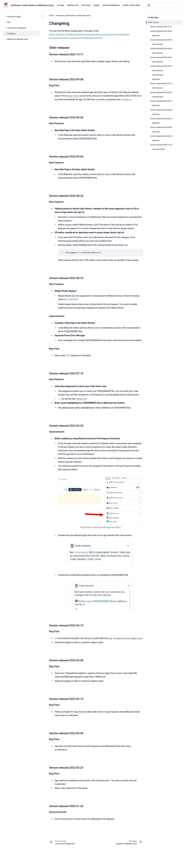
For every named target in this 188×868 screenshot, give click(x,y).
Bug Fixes (156, 35)
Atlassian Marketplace (111, 5)
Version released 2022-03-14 (161, 119)
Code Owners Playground (17, 28)
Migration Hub (73, 5)
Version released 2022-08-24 (161, 57)
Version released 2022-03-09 (161, 127)
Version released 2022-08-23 (161, 66)
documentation (71, 299)
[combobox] (164, 5)
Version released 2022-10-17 (161, 27)
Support (97, 5)
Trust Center (86, 5)
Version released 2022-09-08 (161, 31)
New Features (158, 44)
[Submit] (149, 5)
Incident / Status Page (131, 5)
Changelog (11, 34)
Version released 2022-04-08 (161, 110)
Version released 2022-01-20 (161, 145)
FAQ (9, 22)
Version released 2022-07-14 (161, 84)
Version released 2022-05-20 (161, 92)
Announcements (159, 149)
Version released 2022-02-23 (161, 136)
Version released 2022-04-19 (161, 101)
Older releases (154, 22)
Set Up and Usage (14, 17)
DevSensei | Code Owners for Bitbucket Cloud (32, 5)
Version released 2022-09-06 (161, 40)
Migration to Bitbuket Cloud (17, 39)
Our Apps (61, 5)
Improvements (158, 75)
